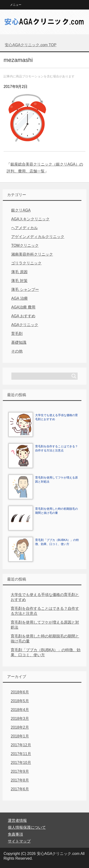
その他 (17, 351)
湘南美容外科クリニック (32, 254)
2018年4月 (20, 710)
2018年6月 (20, 692)
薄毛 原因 (19, 272)
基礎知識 (19, 342)
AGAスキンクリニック (30, 219)
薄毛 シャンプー (25, 290)
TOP (30, 45)
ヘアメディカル (24, 228)
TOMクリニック (25, 245)
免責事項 (15, 834)
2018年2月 (20, 727)
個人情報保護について (27, 827)
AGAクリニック (25, 325)
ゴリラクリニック (26, 263)
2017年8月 (20, 780)
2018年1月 (20, 736)
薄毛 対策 (19, 281)
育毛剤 (17, 334)
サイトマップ (19, 841)
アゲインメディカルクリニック (38, 237)
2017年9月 (20, 771)
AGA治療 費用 (23, 307)
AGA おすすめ (23, 316)
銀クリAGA (21, 210)
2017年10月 (21, 763)
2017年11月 (21, 754)
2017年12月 (21, 745)
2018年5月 (20, 701)
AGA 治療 (19, 298)
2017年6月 (20, 789)
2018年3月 (20, 719)
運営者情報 (17, 820)
